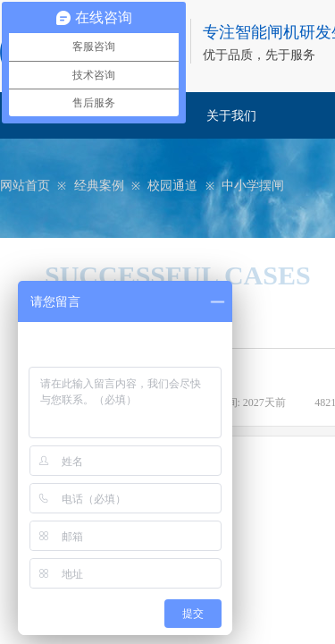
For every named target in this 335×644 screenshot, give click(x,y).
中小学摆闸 (253, 186)
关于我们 (231, 116)
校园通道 (172, 186)
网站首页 (25, 186)
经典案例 (99, 186)
